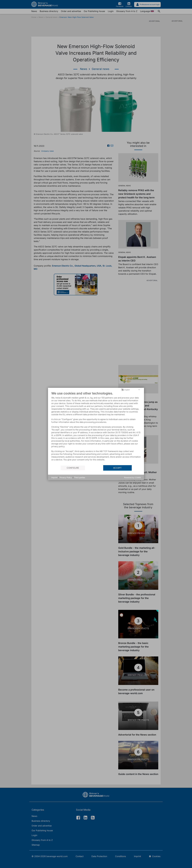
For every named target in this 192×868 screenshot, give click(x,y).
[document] (96, 428)
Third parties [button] (80, 477)
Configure (73, 468)
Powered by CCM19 (132, 478)
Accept (117, 468)
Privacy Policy (66, 477)
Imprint (54, 477)
